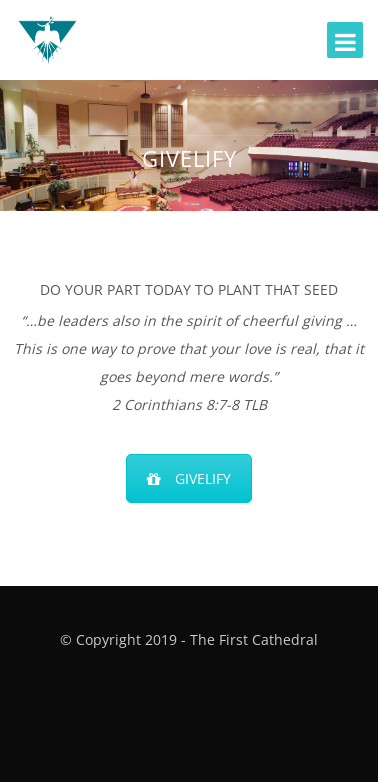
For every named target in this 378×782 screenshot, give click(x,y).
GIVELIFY (189, 478)
